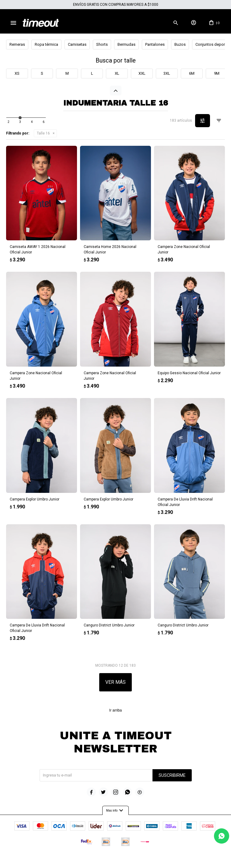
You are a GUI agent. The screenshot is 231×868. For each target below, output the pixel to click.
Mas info (116, 810)
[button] (174, 23)
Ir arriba (116, 711)
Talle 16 (43, 133)
